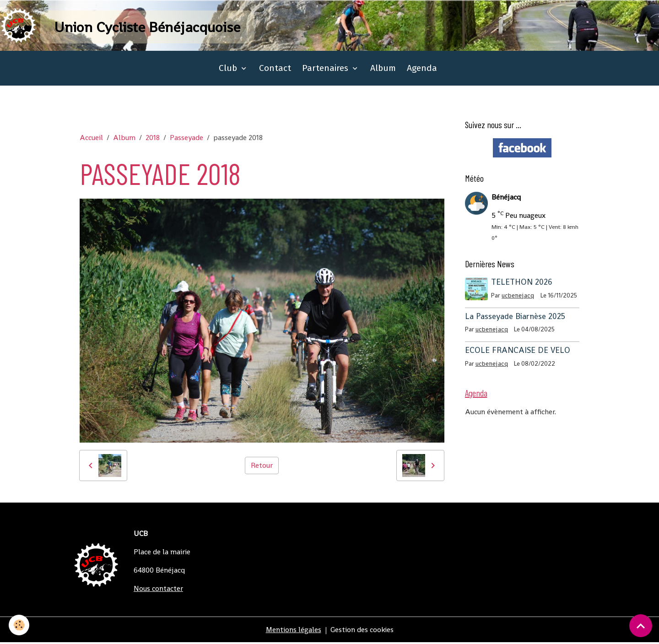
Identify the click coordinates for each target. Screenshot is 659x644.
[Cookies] (19, 625)
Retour (262, 467)
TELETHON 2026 (522, 283)
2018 (153, 139)
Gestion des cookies (362, 631)
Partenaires (326, 69)
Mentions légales (293, 631)
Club (229, 69)
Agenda (422, 69)
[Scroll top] (641, 626)
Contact (275, 69)
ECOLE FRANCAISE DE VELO (518, 352)
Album (383, 69)
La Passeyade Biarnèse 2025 (515, 318)
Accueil (91, 139)
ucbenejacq (518, 297)
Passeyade (186, 139)
